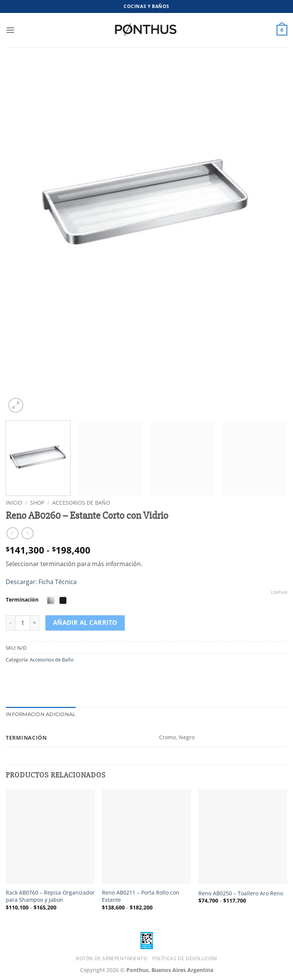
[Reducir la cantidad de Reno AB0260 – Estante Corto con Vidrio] (10, 623)
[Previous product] (27, 533)
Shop (37, 503)
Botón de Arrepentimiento (112, 958)
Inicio (14, 503)
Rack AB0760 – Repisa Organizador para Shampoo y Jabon (50, 896)
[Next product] (12, 533)
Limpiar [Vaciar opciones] (279, 592)
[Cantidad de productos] (23, 623)
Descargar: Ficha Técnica (41, 582)
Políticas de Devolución (185, 958)
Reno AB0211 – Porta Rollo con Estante (141, 896)
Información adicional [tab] (41, 714)
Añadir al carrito (85, 623)
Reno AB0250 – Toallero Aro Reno (241, 893)
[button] (10, 30)
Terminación (22, 599)
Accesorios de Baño (81, 503)
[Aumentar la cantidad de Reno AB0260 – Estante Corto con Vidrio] (35, 623)
